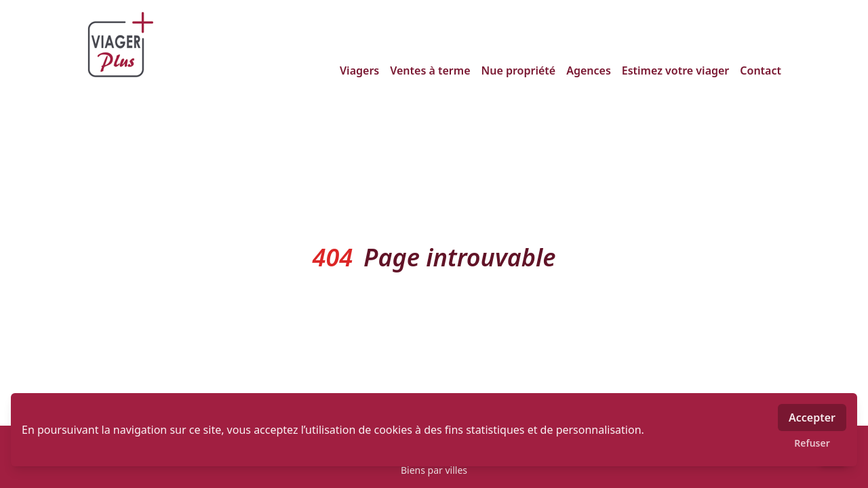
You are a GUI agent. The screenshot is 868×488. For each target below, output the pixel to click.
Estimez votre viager (676, 70)
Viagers (359, 70)
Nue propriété (519, 70)
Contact (761, 70)
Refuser (812, 443)
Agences (589, 70)
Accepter (812, 418)
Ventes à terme (430, 70)
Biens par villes (434, 470)
